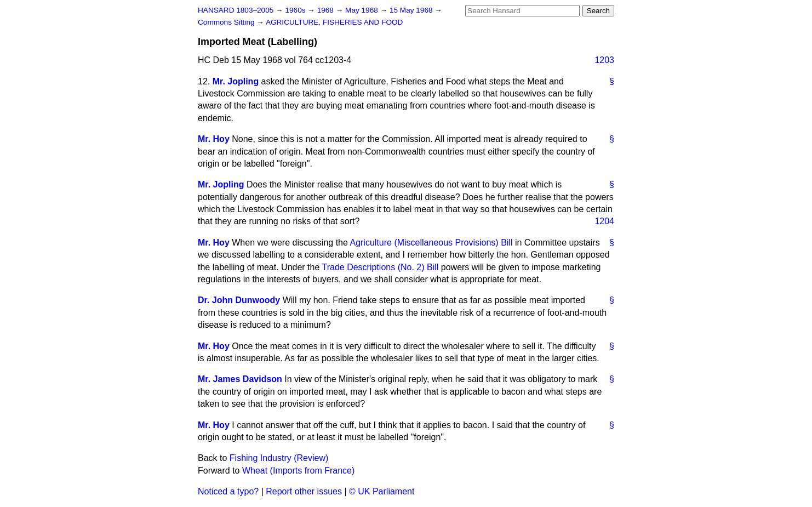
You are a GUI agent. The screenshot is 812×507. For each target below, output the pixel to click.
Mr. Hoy (214, 139)
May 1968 (362, 10)
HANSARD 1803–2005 (236, 10)
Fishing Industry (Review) (279, 458)
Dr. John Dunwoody (239, 300)
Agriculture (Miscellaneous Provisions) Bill (431, 243)
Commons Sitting (227, 22)
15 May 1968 (412, 10)
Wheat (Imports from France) (298, 471)
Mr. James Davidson (240, 379)
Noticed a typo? (228, 491)
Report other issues (304, 491)
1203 (604, 60)
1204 (604, 221)
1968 (327, 10)
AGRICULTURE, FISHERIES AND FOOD (334, 22)
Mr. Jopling (236, 81)
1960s (296, 10)
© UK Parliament (382, 491)
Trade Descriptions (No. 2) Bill (381, 267)
